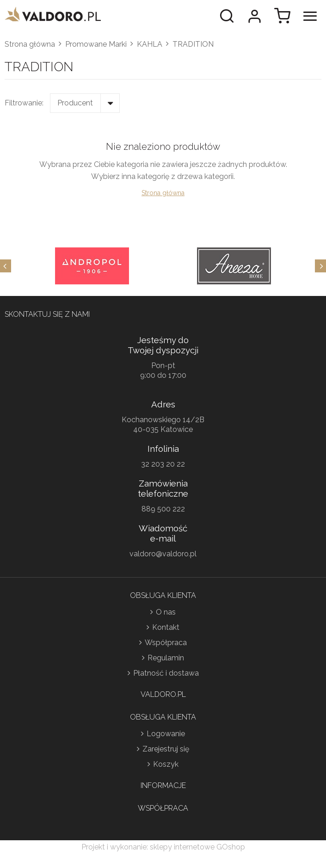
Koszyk (166, 764)
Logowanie (166, 734)
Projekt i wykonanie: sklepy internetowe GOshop (163, 847)
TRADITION (193, 44)
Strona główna (30, 44)
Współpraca (166, 643)
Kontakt (166, 627)
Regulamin (166, 658)
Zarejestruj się (166, 749)
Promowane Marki (96, 44)
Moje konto (254, 16)
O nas (166, 612)
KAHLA (150, 44)
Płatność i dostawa (166, 673)
